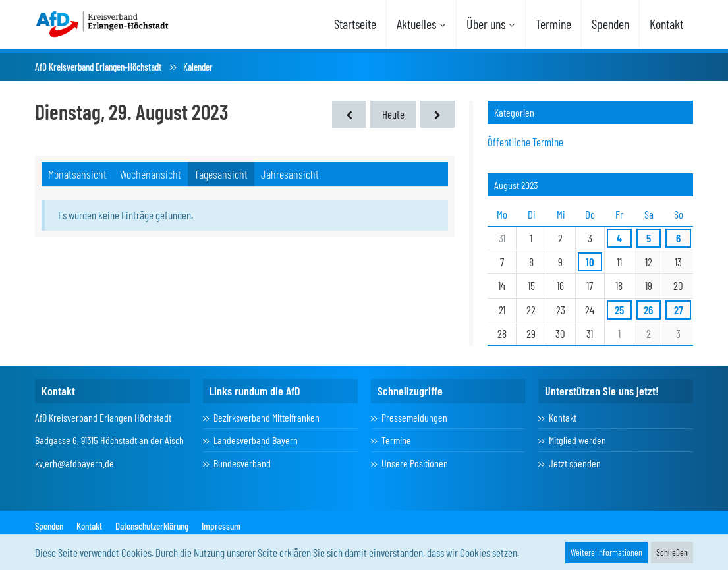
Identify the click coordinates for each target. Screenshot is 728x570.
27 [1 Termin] (679, 310)
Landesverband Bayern (256, 440)
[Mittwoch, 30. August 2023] (437, 114)
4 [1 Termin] (619, 238)
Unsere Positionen (415, 463)
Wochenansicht (151, 174)
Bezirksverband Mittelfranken (266, 417)
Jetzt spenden (575, 463)
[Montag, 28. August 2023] (349, 114)
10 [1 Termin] (590, 262)
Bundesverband (242, 463)
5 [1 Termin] (649, 238)
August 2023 (516, 185)
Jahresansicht (290, 174)
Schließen (672, 552)
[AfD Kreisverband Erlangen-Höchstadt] (103, 23)
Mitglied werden (577, 440)
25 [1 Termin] (619, 310)
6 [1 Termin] (678, 238)
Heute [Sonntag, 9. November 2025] (393, 114)
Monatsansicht (77, 174)
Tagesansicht (221, 174)
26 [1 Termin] (648, 310)
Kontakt (563, 417)
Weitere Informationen (606, 552)
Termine (396, 440)
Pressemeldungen (414, 417)
